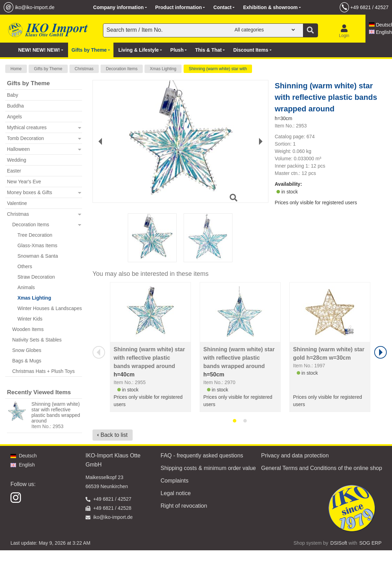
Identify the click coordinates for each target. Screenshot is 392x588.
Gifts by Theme (48, 69)
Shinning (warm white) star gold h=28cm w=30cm (329, 354)
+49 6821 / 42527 (369, 7)
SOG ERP (370, 543)
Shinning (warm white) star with (218, 69)
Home (16, 69)
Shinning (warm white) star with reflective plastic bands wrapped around (56, 412)
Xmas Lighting (163, 69)
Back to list (114, 435)
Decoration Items (122, 69)
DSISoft (339, 543)
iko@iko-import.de (35, 7)
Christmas (84, 69)
